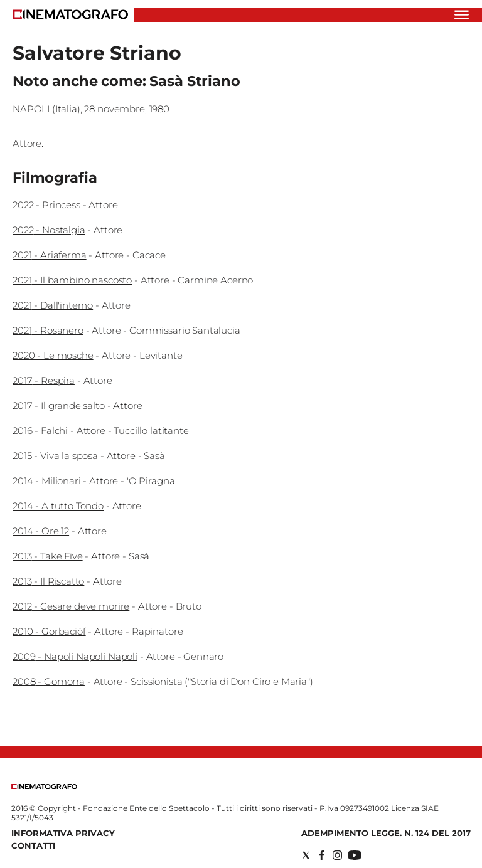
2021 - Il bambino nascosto (72, 280)
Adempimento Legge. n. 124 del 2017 (386, 833)
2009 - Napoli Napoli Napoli (75, 656)
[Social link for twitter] (306, 855)
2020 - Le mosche (53, 355)
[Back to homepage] (44, 786)
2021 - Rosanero (48, 330)
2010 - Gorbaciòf (49, 631)
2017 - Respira (44, 380)
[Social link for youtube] (355, 855)
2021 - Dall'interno (53, 305)
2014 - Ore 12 (41, 531)
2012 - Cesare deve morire (71, 606)
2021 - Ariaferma (50, 255)
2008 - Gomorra (49, 681)
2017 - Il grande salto (59, 405)
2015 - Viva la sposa (55, 456)
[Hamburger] (462, 15)
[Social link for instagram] (337, 855)
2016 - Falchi (40, 431)
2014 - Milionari (47, 481)
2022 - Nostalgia (49, 230)
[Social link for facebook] (322, 855)
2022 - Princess (46, 205)
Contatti (33, 845)
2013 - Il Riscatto (48, 581)
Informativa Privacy (63, 833)
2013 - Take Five (48, 556)
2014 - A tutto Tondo (58, 506)
